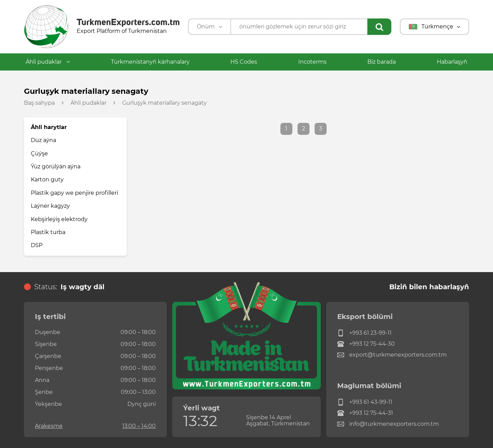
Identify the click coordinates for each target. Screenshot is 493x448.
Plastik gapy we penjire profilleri (74, 193)
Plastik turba (48, 232)
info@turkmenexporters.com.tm (388, 424)
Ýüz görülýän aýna (56, 167)
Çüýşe (39, 153)
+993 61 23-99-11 (364, 333)
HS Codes (244, 62)
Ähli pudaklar (48, 62)
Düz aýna (43, 140)
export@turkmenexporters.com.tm (392, 355)
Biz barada (382, 62)
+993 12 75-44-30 (366, 344)
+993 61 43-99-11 (365, 402)
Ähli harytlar (49, 127)
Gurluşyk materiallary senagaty (165, 103)
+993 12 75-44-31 (365, 413)
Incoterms (312, 62)
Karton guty (47, 180)
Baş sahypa (39, 103)
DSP (37, 245)
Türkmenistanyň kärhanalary (150, 62)
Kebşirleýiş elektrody (59, 219)
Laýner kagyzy (50, 206)
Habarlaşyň (452, 62)
